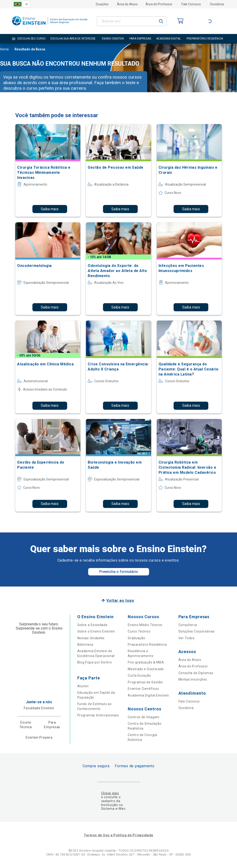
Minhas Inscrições (193, 679)
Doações (102, 4)
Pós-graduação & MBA (146, 662)
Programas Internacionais (98, 715)
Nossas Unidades (91, 638)
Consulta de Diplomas (196, 673)
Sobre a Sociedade (92, 625)
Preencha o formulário (119, 572)
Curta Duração (139, 675)
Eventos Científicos (143, 689)
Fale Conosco (191, 4)
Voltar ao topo (120, 601)
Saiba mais (50, 209)
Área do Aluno (127, 4)
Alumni (83, 686)
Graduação (136, 638)
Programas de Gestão (145, 682)
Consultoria (188, 625)
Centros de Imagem (144, 717)
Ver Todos (187, 638)
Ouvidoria (217, 4)
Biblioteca (85, 645)
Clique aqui (110, 793)
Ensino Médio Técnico (145, 625)
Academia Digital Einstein (148, 695)
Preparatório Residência (147, 645)
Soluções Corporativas (197, 631)
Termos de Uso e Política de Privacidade (118, 835)
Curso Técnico (139, 631)
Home (4, 50)
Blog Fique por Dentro (95, 662)
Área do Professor (159, 4)
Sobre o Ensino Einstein (96, 631)
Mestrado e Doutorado (146, 669)
